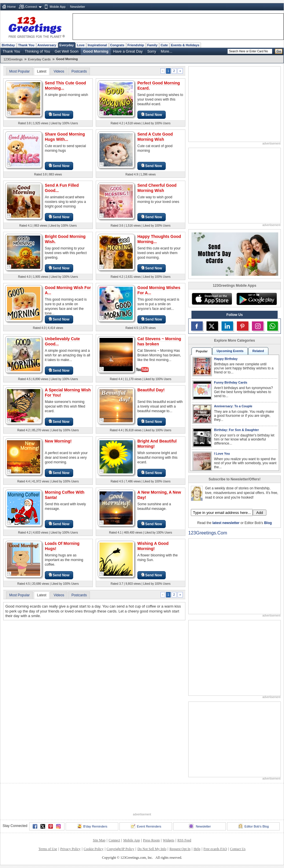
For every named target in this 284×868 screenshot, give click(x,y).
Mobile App (58, 7)
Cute (164, 45)
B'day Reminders (92, 826)
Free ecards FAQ (215, 849)
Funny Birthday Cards (231, 382)
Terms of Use (48, 849)
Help (197, 849)
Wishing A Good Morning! (153, 546)
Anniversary (47, 45)
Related (258, 351)
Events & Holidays (185, 45)
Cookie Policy (93, 849)
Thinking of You (38, 51)
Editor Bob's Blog (253, 826)
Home (11, 7)
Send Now (59, 115)
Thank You (26, 45)
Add (260, 513)
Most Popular (20, 71)
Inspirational (97, 45)
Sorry (152, 51)
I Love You (222, 454)
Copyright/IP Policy (120, 849)
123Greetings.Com (208, 533)
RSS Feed (184, 840)
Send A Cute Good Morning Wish (155, 137)
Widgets (169, 840)
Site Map (99, 840)
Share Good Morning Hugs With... (65, 137)
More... (167, 51)
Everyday (67, 45)
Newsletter (78, 7)
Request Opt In (180, 849)
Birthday (8, 45)
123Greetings (13, 59)
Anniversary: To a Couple (233, 406)
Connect (31, 7)
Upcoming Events (230, 351)
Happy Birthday (226, 359)
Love (81, 45)
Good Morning (96, 51)
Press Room (152, 840)
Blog (268, 523)
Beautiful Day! (151, 390)
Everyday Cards (39, 59)
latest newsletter (226, 523)
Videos (59, 71)
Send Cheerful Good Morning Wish (157, 188)
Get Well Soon (67, 51)
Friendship (136, 45)
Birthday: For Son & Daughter (236, 430)
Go (279, 51)
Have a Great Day (128, 51)
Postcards (79, 71)
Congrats (117, 45)
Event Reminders (146, 826)
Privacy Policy (70, 849)
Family (152, 45)
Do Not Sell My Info (152, 849)
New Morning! (58, 441)
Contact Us (238, 849)
